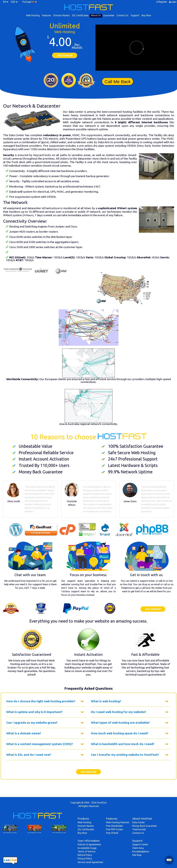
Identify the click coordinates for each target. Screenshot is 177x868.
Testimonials (139, 829)
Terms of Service (86, 851)
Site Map (137, 855)
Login (173, 2)
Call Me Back (118, 82)
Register (163, 2)
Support (135, 15)
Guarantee (109, 15)
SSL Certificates (80, 15)
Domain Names (62, 15)
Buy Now (146, 15)
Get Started (65, 55)
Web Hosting (33, 15)
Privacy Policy (85, 858)
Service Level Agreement (90, 862)
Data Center (138, 822)
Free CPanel (112, 833)
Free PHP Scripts (115, 829)
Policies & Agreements (89, 844)
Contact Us (122, 15)
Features (47, 15)
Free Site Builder (114, 826)
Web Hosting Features (118, 822)
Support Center (140, 844)
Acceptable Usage (87, 848)
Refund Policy (85, 855)
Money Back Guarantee (144, 826)
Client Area (138, 848)
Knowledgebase (141, 851)
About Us (96, 15)
